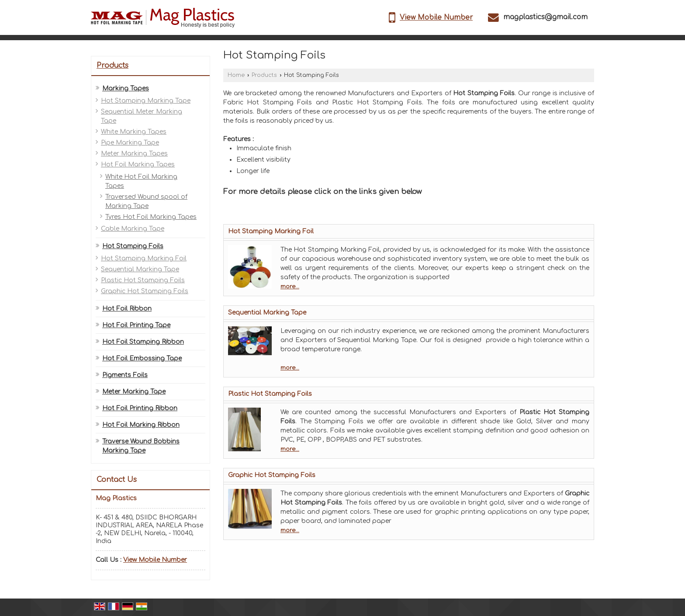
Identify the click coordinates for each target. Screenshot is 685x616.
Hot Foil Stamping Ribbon (143, 342)
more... (290, 287)
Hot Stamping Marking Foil (144, 258)
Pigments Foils (125, 375)
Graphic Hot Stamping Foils (145, 291)
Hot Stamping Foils (133, 246)
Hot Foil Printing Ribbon (140, 408)
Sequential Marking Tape (140, 269)
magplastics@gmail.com (545, 17)
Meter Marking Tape (134, 392)
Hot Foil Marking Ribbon (141, 425)
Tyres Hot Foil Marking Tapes (151, 217)
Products (112, 66)
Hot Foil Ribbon (127, 309)
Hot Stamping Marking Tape (146, 101)
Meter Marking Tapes (134, 154)
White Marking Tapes (134, 132)
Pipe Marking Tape (130, 143)
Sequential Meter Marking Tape (142, 116)
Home (236, 75)
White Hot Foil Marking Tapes (141, 181)
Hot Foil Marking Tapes (138, 164)
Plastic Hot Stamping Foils (143, 280)
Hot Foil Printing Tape (136, 325)
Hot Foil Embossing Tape (142, 358)
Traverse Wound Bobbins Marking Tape (141, 446)
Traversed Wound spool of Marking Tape (146, 201)
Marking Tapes (126, 88)
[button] (436, 17)
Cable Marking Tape (133, 229)
